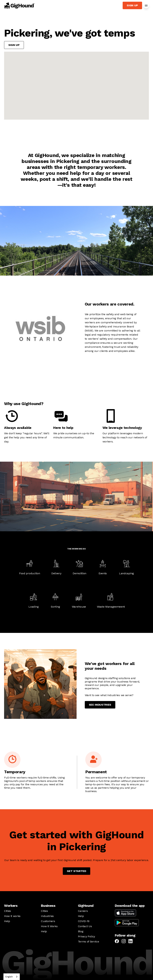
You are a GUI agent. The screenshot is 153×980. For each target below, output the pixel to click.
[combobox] (12, 977)
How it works (12, 916)
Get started (76, 871)
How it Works (49, 926)
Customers (48, 921)
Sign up (132, 5)
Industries (47, 916)
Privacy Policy (87, 936)
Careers (83, 911)
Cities (8, 911)
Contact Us (85, 926)
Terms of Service (89, 942)
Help (7, 921)
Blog (81, 931)
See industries (100, 705)
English (9, 977)
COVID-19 (84, 921)
